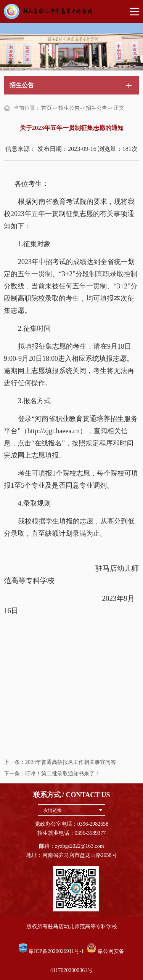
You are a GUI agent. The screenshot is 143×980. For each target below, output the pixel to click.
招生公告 (69, 108)
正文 (119, 108)
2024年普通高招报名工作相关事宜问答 (71, 762)
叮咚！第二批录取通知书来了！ (63, 774)
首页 (47, 108)
